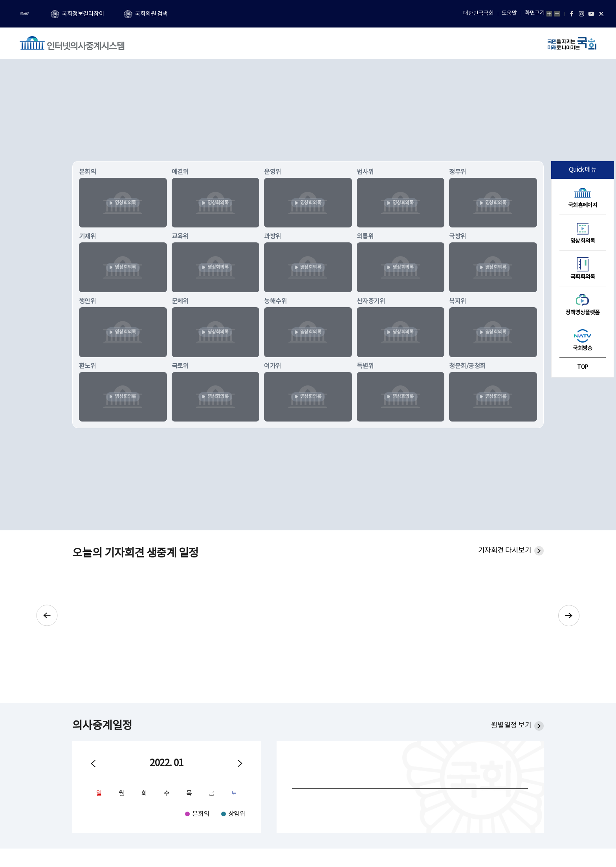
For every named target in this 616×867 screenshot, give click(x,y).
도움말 (509, 14)
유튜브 (591, 14)
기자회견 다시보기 (505, 551)
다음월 (240, 764)
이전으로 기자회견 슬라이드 (46, 615)
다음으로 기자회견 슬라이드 (570, 615)
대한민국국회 (478, 14)
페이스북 (572, 14)
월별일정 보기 (511, 725)
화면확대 (549, 14)
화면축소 (557, 14)
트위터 (601, 14)
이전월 (93, 764)
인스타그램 (581, 14)
